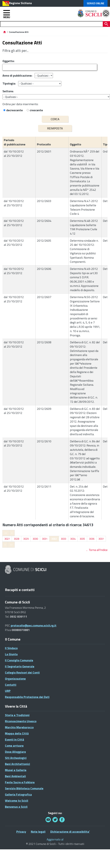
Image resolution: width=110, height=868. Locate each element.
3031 (45, 539)
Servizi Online (95, 3)
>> (11, 545)
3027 (7, 539)
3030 (35, 539)
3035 (82, 539)
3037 (101, 539)
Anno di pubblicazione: (17, 76)
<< (6, 533)
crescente (36, 110)
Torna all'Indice (98, 550)
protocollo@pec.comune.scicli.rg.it (34, 625)
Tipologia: (9, 83)
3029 (26, 539)
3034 (73, 539)
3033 (63, 539)
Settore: (8, 91)
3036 (92, 539)
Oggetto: (8, 61)
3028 (16, 539)
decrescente (15, 110)
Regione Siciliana (20, 3)
